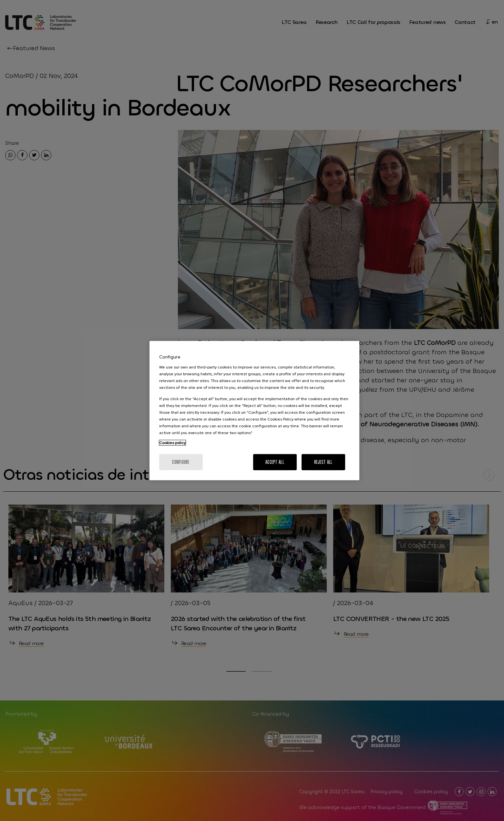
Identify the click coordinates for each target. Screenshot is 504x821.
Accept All (275, 462)
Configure (181, 462)
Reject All (323, 462)
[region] (254, 411)
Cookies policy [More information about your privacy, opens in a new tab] (172, 442)
